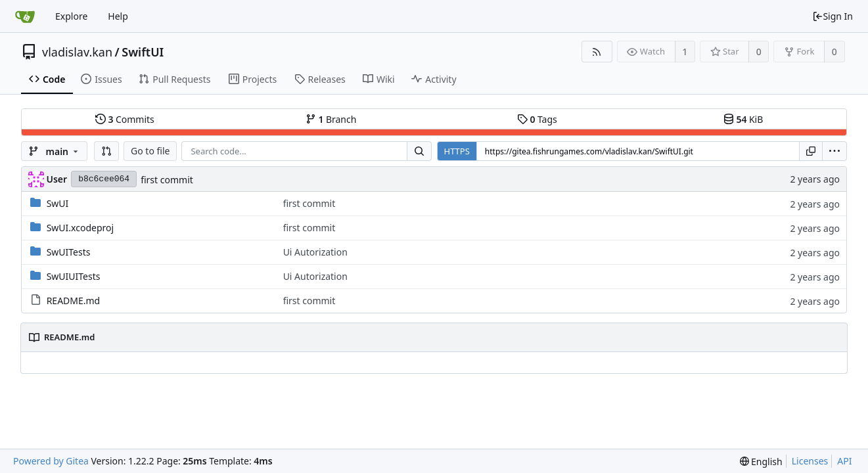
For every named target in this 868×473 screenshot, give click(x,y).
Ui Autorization (315, 252)
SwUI (58, 203)
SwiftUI (143, 52)
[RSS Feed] (597, 52)
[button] (106, 151)
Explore (71, 16)
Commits (125, 119)
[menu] (834, 151)
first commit (167, 180)
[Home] (25, 16)
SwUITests (69, 252)
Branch (331, 119)
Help (118, 16)
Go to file (150, 151)
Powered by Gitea (51, 461)
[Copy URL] (811, 151)
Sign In (833, 16)
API (844, 461)
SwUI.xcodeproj (80, 228)
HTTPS (457, 151)
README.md (74, 301)
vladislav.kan (77, 52)
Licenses (810, 461)
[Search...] (419, 151)
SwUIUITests (74, 276)
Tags (537, 119)
